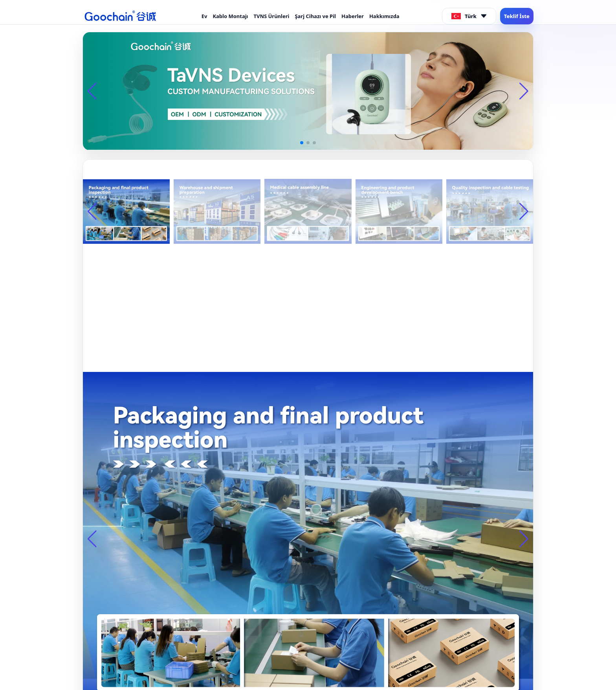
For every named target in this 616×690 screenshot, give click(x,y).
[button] (302, 143)
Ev (204, 16)
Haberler (353, 16)
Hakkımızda (384, 16)
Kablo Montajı (230, 16)
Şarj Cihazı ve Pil (315, 16)
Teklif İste (517, 16)
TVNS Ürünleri (271, 16)
